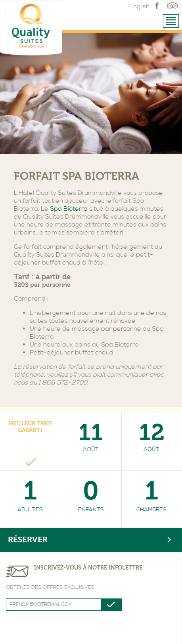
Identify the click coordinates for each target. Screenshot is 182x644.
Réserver (28, 540)
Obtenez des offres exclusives (50, 587)
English (139, 6)
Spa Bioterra (69, 209)
